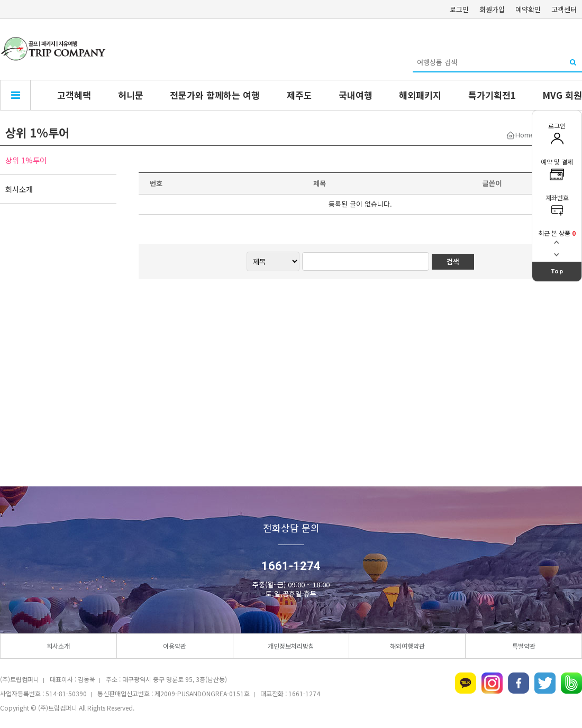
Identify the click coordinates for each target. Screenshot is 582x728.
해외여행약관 (407, 646)
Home (525, 135)
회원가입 (492, 9)
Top (557, 271)
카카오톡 (466, 683)
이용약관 (175, 646)
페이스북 (519, 683)
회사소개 (19, 189)
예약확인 (528, 9)
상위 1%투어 (26, 160)
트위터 (545, 683)
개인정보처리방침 (291, 646)
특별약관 (524, 646)
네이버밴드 (571, 683)
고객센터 (564, 9)
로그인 (459, 9)
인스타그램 (492, 683)
